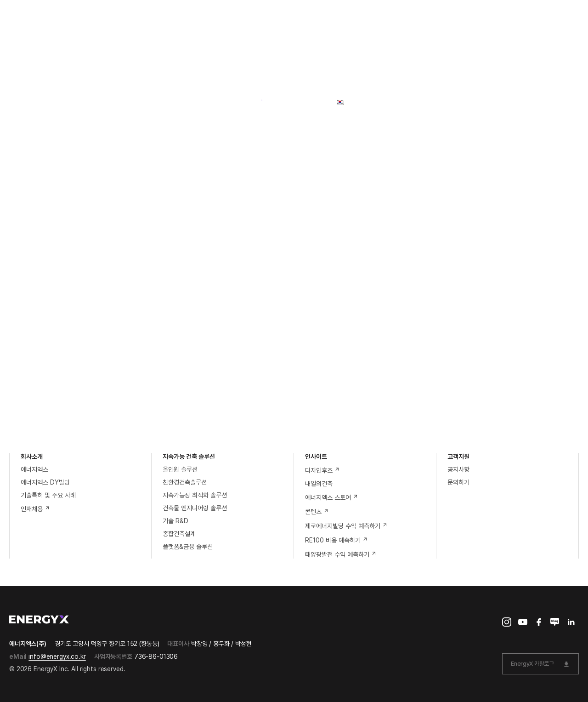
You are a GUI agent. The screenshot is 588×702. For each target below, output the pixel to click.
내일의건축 (319, 484)
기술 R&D (175, 521)
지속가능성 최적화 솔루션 (195, 495)
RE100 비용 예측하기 (336, 540)
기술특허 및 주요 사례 (48, 495)
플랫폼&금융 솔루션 (188, 547)
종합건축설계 (179, 534)
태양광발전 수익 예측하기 (341, 554)
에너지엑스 (34, 469)
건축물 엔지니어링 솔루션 (195, 508)
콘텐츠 (317, 512)
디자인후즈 (322, 470)
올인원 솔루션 (180, 469)
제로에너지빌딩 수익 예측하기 (346, 526)
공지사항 (458, 469)
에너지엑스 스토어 (332, 497)
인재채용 (35, 509)
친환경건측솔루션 (185, 482)
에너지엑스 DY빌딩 (45, 482)
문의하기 (458, 482)
